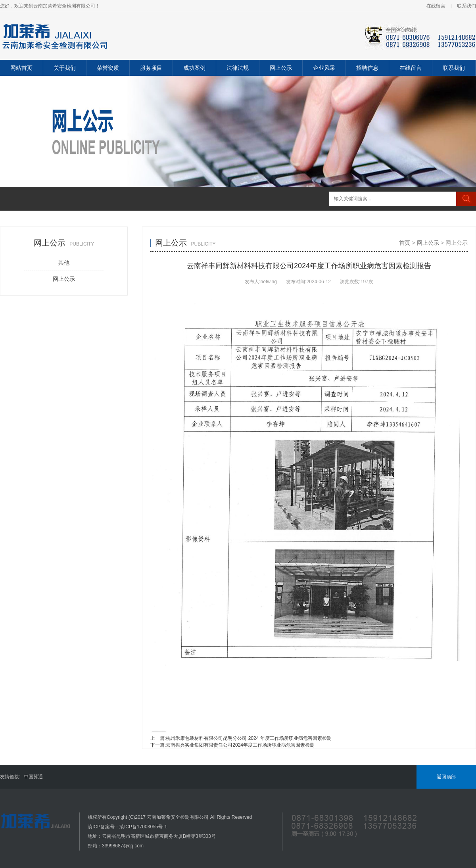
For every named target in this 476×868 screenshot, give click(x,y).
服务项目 (151, 68)
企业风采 (324, 68)
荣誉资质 (108, 68)
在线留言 (436, 6)
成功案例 (194, 68)
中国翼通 (33, 777)
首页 (405, 243)
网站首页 (21, 68)
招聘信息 (367, 68)
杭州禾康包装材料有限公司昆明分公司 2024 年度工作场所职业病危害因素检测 (249, 738)
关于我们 (65, 68)
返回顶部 (446, 777)
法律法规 (238, 68)
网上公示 (281, 68)
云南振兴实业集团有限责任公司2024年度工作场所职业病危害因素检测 (240, 745)
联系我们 (466, 6)
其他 (64, 263)
